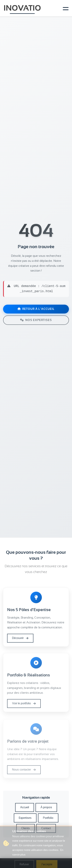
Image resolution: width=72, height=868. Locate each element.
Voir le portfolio (24, 704)
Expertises (25, 818)
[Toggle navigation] (65, 8)
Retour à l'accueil (36, 309)
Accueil (25, 807)
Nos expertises (36, 320)
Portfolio (48, 818)
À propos (46, 807)
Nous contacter (24, 772)
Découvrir (20, 639)
